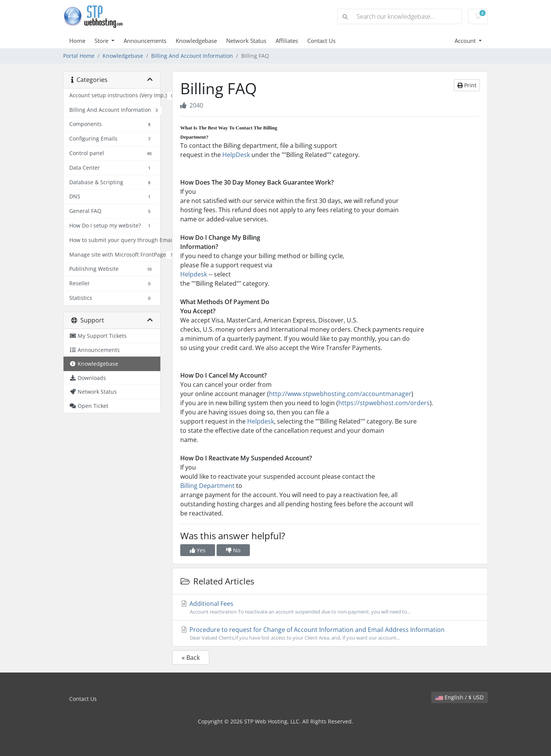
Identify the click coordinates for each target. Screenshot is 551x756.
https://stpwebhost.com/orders (384, 403)
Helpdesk (194, 274)
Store (102, 41)
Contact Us (321, 41)
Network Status (246, 41)
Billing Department (207, 486)
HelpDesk (236, 155)
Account (466, 41)
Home (77, 41)
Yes (198, 550)
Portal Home (79, 56)
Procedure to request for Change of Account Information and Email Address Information (330, 633)
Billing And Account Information (192, 56)
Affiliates (287, 41)
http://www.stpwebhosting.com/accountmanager (340, 394)
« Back (191, 658)
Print (467, 85)
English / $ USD (460, 697)
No (233, 550)
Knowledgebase (196, 41)
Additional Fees (330, 607)
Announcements (145, 41)
